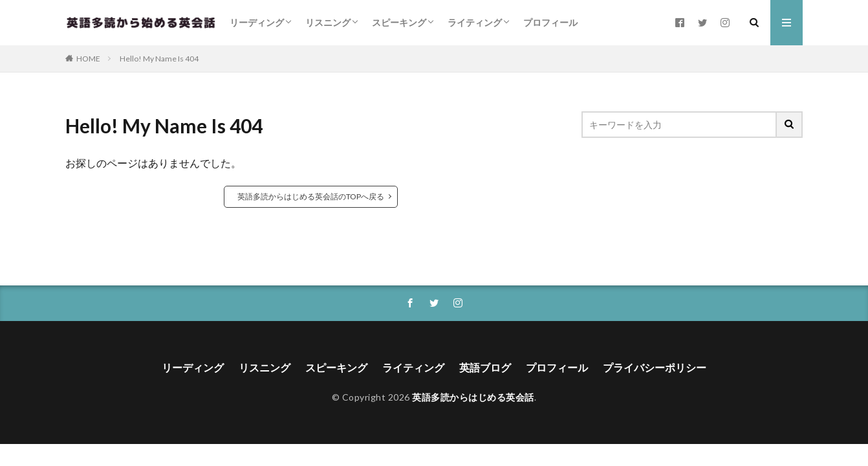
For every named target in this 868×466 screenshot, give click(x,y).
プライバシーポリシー (655, 367)
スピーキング (399, 22)
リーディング (257, 22)
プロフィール (550, 22)
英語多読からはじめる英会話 (473, 397)
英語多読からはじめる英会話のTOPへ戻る (311, 196)
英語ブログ (485, 367)
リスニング (328, 22)
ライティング (475, 22)
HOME (88, 59)
